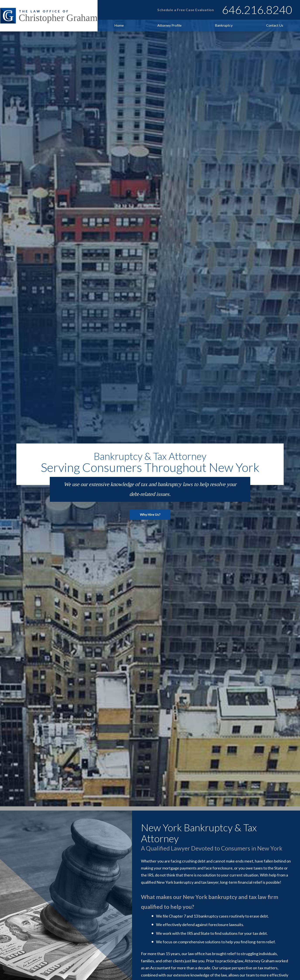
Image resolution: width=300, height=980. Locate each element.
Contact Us (275, 25)
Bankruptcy (224, 25)
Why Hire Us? (150, 527)
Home (119, 25)
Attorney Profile (169, 25)
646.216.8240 (257, 10)
